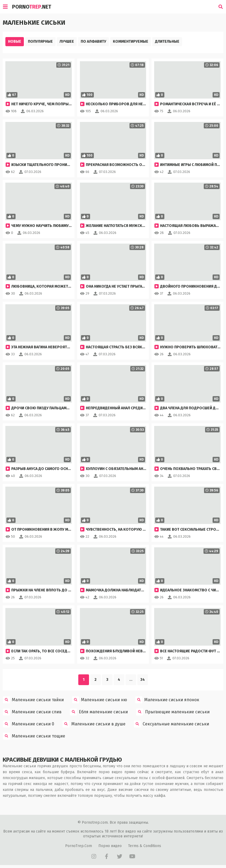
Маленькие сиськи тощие (34, 735)
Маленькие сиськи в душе (94, 722)
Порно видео (110, 844)
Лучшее (67, 41)
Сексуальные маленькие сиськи (171, 722)
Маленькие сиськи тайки (33, 698)
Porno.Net (32, 7)
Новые (15, 41)
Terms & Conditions (145, 844)
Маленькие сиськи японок (167, 698)
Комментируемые (131, 41)
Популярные (40, 41)
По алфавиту (93, 41)
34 (142, 678)
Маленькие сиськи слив (32, 710)
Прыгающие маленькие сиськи (173, 710)
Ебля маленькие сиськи (99, 710)
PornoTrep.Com (79, 844)
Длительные (167, 41)
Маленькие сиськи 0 (29, 722)
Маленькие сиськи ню (100, 698)
